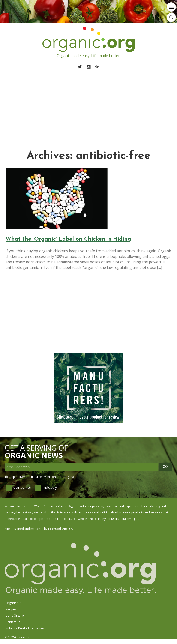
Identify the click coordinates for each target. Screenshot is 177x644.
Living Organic (15, 615)
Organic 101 (14, 603)
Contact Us (13, 622)
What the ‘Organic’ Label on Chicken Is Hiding (68, 239)
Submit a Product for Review (25, 628)
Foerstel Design (60, 529)
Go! (166, 467)
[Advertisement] (88, 104)
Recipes (11, 609)
